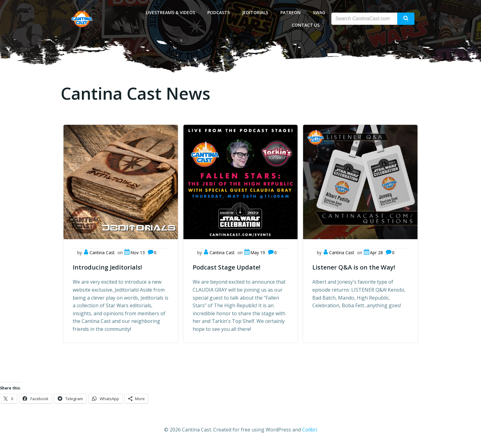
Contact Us (308, 25)
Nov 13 (134, 253)
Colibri (310, 430)
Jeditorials (255, 12)
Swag (319, 12)
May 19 (254, 253)
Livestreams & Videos (170, 12)
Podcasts (219, 12)
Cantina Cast (99, 253)
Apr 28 (373, 253)
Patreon (291, 12)
